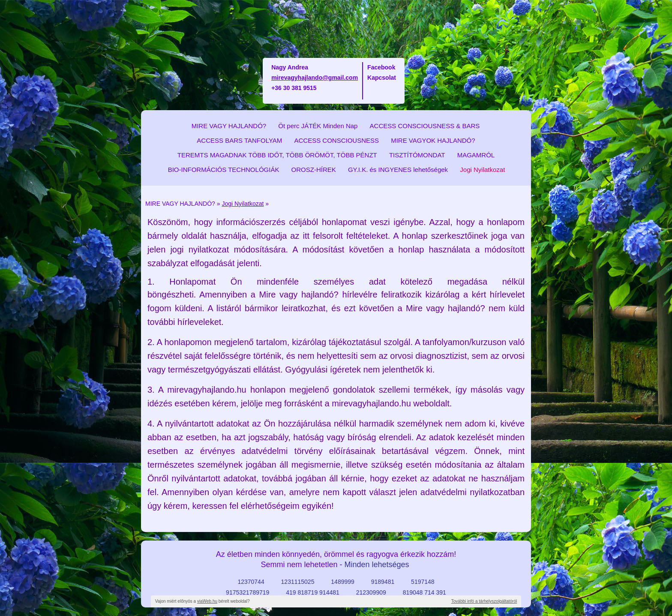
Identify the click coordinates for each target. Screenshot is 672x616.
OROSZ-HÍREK (314, 170)
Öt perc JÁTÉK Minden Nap (318, 126)
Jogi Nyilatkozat (482, 170)
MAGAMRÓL (476, 155)
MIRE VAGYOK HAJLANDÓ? (433, 140)
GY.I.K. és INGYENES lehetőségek (398, 170)
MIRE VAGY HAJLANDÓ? (229, 126)
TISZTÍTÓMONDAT (417, 155)
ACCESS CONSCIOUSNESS (336, 140)
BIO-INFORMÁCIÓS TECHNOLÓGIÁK (224, 170)
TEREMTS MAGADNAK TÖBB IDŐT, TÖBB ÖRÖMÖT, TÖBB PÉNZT (277, 155)
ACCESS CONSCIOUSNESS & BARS (425, 126)
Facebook (381, 67)
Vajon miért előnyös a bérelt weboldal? (202, 601)
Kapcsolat (382, 78)
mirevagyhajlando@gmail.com (315, 78)
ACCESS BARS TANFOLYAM (239, 140)
